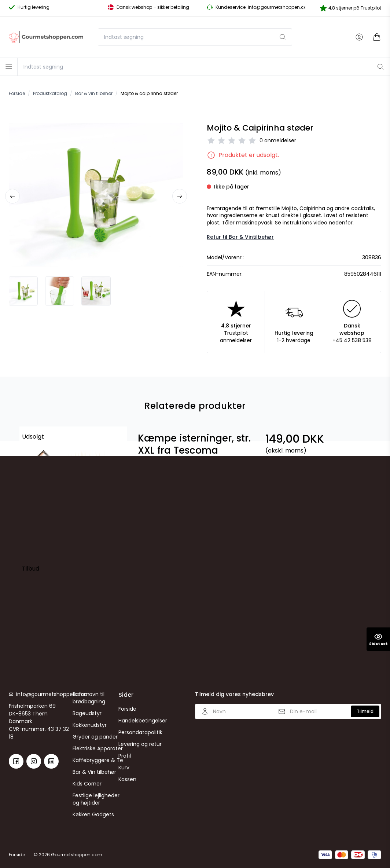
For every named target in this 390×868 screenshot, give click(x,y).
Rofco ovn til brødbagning (89, 698)
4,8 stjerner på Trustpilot (351, 8)
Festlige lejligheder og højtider (96, 799)
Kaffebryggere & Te (98, 760)
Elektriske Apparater (98, 748)
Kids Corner (87, 784)
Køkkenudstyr (90, 725)
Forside (127, 709)
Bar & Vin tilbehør (94, 772)
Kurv (124, 768)
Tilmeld (365, 711)
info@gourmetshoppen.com (44, 694)
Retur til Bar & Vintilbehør (240, 237)
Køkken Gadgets (93, 814)
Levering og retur (140, 744)
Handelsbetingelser (143, 721)
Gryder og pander (95, 737)
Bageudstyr (87, 713)
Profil (125, 756)
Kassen (127, 779)
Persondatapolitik (140, 732)
